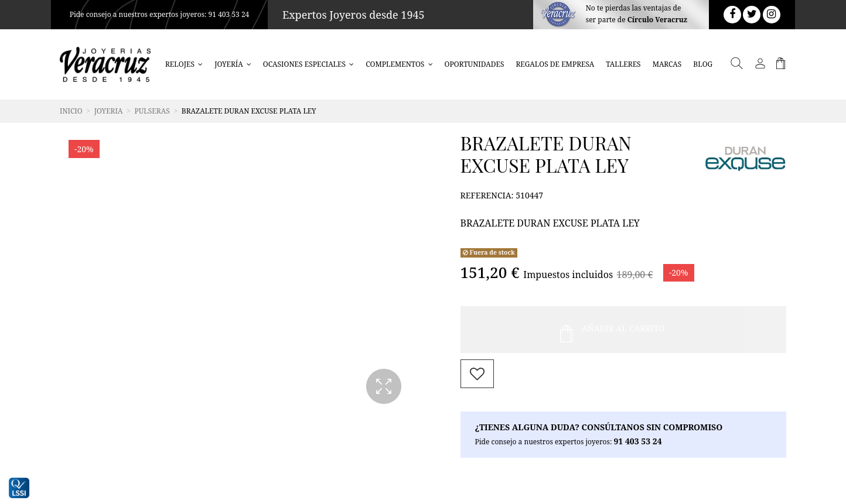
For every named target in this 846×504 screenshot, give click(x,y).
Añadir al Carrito (613, 330)
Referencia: (487, 195)
